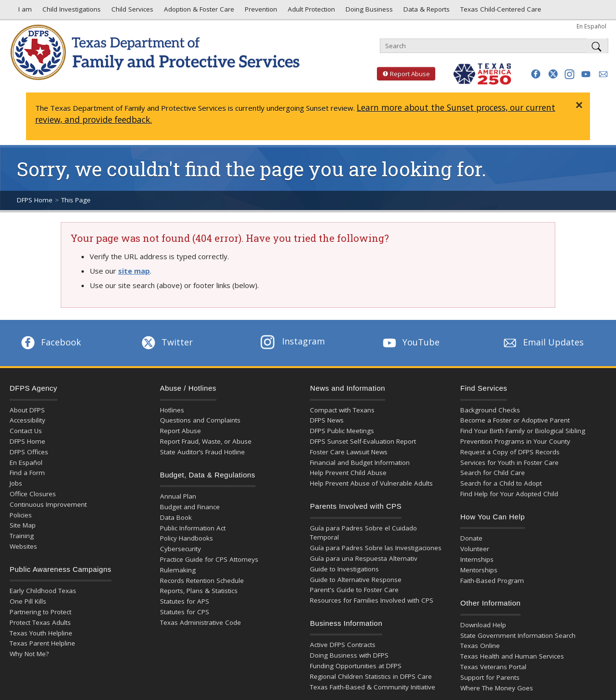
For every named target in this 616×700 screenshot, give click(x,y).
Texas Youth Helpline (41, 633)
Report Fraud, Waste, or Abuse (206, 441)
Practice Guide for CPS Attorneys (209, 559)
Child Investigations (71, 12)
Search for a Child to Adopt (501, 483)
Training (22, 536)
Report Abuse (403, 74)
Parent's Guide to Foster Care (354, 590)
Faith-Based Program (492, 581)
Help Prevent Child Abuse (348, 473)
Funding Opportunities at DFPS (356, 666)
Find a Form (27, 473)
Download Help (483, 625)
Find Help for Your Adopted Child (509, 494)
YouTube (410, 342)
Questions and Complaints (200, 420)
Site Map (23, 525)
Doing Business (368, 12)
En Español (591, 26)
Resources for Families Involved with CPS (372, 600)
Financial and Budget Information (360, 462)
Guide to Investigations (344, 569)
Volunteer (475, 549)
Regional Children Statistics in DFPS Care (371, 676)
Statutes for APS (185, 601)
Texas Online (480, 646)
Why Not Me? (29, 654)
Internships (477, 559)
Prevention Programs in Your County (515, 441)
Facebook (50, 342)
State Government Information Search (518, 635)
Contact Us (26, 431)
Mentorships (479, 570)
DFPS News (327, 420)
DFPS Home (35, 200)
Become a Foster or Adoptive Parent (515, 420)
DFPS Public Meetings (342, 431)
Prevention (260, 12)
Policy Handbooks (187, 538)
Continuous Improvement (48, 504)
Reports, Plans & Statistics (199, 591)
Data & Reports (426, 12)
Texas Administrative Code (201, 622)
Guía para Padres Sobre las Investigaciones (376, 548)
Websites (23, 546)
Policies (21, 515)
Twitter (166, 342)
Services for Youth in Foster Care (509, 462)
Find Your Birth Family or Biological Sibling (523, 431)
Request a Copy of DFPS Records (510, 452)
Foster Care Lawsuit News (349, 452)
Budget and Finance (190, 507)
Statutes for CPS (185, 612)
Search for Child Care (493, 473)
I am (23, 12)
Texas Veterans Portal (493, 667)
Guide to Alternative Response (356, 580)
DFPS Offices (29, 452)
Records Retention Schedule (202, 581)
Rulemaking (178, 570)
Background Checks (490, 410)
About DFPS (27, 410)
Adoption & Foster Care (198, 12)
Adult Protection (310, 12)
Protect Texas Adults (40, 622)
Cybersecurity (181, 549)
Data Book (176, 517)
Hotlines (172, 410)
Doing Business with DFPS (349, 655)
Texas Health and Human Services (512, 656)
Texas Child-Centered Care (500, 12)
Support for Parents (490, 677)
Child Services (131, 12)
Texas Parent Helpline (42, 643)
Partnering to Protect (40, 612)
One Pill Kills (28, 601)
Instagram (293, 341)
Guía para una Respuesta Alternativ (364, 558)
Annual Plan (178, 496)
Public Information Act (193, 528)
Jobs (16, 483)
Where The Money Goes (497, 688)
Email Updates (542, 342)
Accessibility (27, 420)
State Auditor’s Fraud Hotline (202, 452)
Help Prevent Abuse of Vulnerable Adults (371, 483)
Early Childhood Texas (43, 591)
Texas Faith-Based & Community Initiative (373, 687)
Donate (471, 538)
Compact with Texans (342, 410)
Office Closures (33, 494)
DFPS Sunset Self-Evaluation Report (363, 441)
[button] (536, 74)
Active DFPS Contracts (343, 645)
